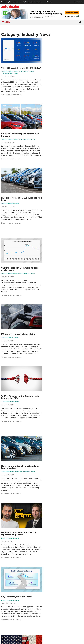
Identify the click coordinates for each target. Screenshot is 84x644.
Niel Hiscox (61, 628)
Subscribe (49, 2)
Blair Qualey (75, 618)
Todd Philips (75, 615)
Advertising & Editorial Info (10, 2)
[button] (7, 23)
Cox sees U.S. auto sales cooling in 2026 (60, 41)
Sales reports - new (69, 45)
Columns (32, 605)
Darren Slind (75, 625)
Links (3, 611)
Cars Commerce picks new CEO (59, 461)
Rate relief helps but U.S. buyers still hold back (61, 117)
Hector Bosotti (62, 615)
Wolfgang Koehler (77, 605)
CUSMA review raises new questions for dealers (62, 389)
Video (45, 615)
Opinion (32, 618)
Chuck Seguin (76, 621)
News (59, 45)
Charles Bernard (63, 611)
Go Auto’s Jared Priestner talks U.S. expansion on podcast (61, 313)
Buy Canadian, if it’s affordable (59, 347)
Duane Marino (76, 611)
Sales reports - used (53, 47)
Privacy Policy (42, 638)
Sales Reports (48, 605)
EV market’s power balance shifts (60, 195)
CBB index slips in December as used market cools (62, 159)
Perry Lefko (75, 608)
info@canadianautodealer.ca (55, 593)
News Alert (33, 615)
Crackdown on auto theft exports (60, 426)
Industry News (51, 45)
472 (62, 503)
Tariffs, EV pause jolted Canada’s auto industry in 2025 (62, 232)
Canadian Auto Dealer (55, 69)
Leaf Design (56, 641)
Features (32, 608)
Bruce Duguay (62, 621)
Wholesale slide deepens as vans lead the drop (62, 80)
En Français (79, 2)
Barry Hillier (61, 625)
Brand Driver (47, 608)
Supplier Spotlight (49, 611)
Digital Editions (28, 2)
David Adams (62, 605)
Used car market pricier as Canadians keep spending (62, 275)
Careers (39, 2)
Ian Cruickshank (62, 618)
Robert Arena (62, 608)
